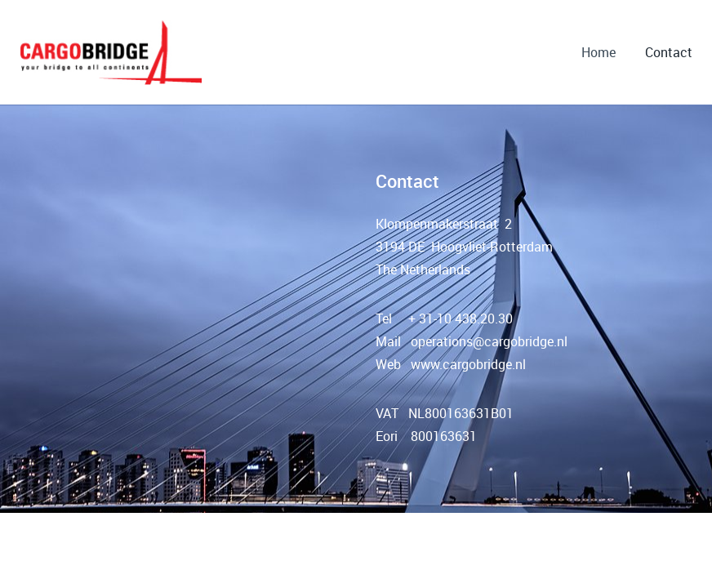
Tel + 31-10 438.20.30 (444, 318)
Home (599, 52)
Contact (669, 52)
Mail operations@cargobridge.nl (472, 341)
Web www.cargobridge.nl (451, 364)
